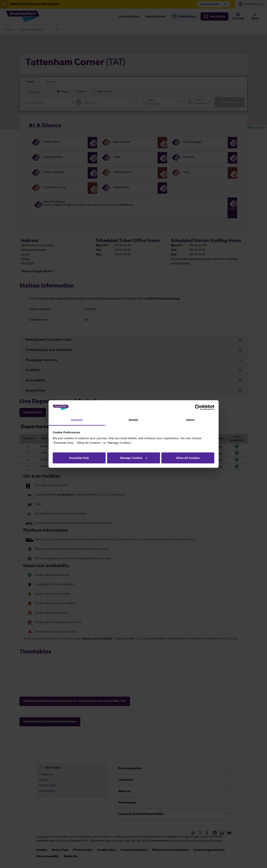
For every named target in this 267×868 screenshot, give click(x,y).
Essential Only (79, 458)
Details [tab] (134, 420)
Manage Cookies (134, 458)
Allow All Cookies (188, 458)
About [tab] (190, 420)
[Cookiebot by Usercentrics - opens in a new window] (198, 407)
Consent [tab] (77, 420)
